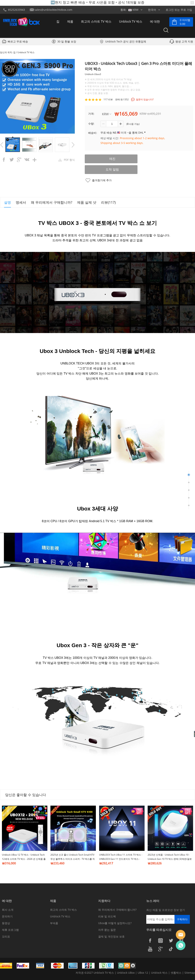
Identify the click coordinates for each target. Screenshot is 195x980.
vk (27, 160)
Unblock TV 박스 (131, 22)
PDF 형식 (69, 160)
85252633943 (16, 10)
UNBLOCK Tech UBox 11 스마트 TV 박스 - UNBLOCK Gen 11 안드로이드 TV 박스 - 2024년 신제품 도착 (121, 859)
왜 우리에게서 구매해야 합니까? (117, 910)
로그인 (170, 10)
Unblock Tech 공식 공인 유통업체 (126, 42)
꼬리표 (6, 936)
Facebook (150, 941)
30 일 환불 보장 (67, 42)
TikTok (171, 949)
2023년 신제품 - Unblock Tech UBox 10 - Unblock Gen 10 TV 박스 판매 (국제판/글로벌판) (170, 859)
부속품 (54, 923)
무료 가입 (186, 10)
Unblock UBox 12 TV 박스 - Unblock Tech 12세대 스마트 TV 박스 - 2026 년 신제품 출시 (24, 859)
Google (160, 949)
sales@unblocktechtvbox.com (53, 10)
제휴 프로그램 (10, 930)
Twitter (171, 941)
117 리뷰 (108, 99)
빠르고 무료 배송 (18, 42)
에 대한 (155, 22)
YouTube (150, 949)
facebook (4, 160)
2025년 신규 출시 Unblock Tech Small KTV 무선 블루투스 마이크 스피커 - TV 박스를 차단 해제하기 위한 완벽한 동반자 (73, 859)
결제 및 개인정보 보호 (111, 936)
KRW (107, 114)
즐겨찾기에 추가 (102, 180)
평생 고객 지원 (184, 42)
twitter (12, 160)
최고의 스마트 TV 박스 (96, 22)
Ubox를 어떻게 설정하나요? (115, 923)
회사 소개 (8, 910)
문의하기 (7, 916)
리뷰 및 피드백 (107, 916)
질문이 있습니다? (145, 99)
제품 (70, 22)
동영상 (6, 923)
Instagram (160, 941)
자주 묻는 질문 (107, 930)
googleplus (19, 160)
